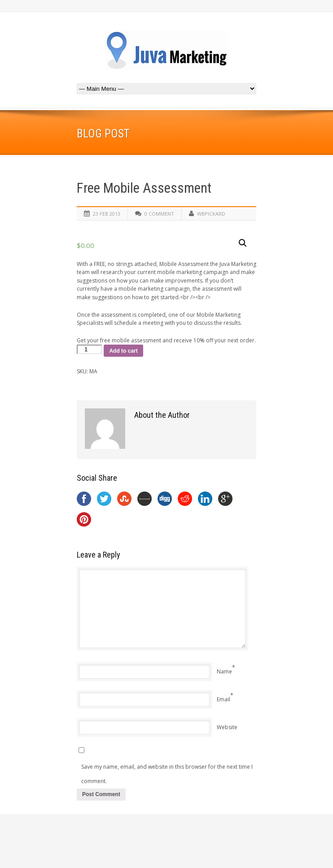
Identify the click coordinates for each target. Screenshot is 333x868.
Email (223, 699)
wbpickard (211, 214)
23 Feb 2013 (107, 214)
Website (227, 727)
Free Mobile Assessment (144, 188)
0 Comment (159, 214)
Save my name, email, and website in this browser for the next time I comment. (167, 774)
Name (224, 671)
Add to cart (123, 351)
